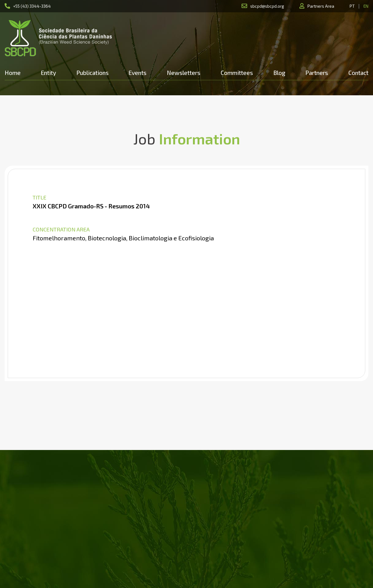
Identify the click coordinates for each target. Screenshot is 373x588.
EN (366, 6)
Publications (92, 73)
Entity (48, 73)
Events (138, 73)
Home (13, 73)
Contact (358, 73)
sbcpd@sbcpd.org (267, 6)
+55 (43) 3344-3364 (32, 6)
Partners (317, 73)
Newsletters (184, 73)
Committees (237, 73)
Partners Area (321, 6)
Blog (279, 73)
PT (352, 6)
